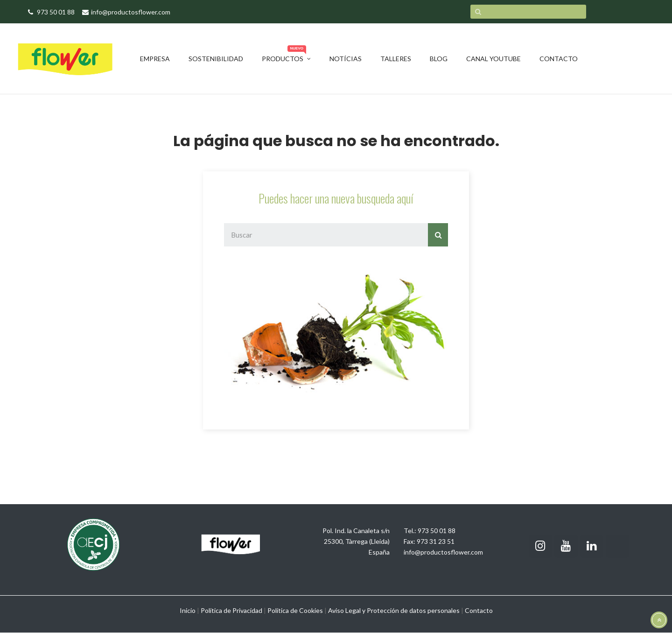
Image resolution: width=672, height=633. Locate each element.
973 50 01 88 (437, 531)
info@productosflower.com (443, 552)
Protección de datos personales (413, 610)
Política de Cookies (295, 610)
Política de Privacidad (231, 610)
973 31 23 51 (436, 541)
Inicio (188, 610)
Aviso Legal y (347, 610)
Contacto (479, 610)
